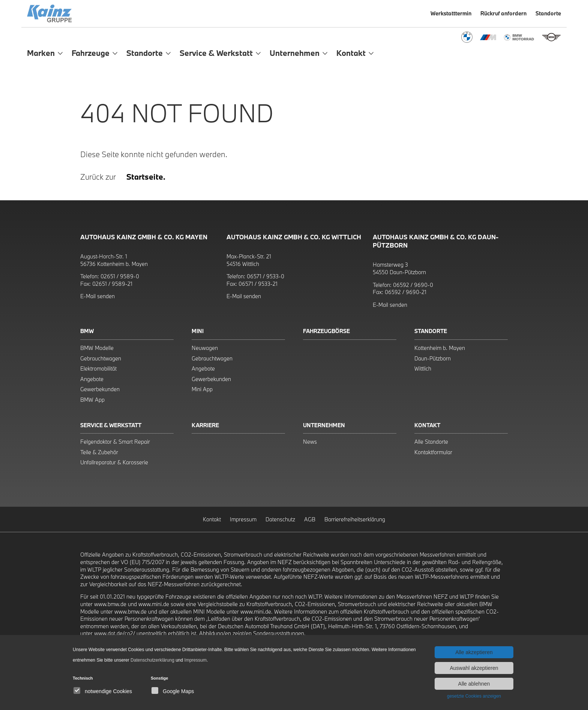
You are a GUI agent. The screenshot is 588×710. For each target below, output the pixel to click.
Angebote (92, 379)
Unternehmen (324, 425)
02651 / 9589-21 (112, 284)
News (310, 442)
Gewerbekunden (100, 389)
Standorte (431, 331)
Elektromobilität (98, 369)
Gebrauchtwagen (101, 358)
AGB (310, 519)
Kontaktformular (433, 452)
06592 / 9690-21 (406, 292)
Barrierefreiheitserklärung (355, 519)
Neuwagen (205, 348)
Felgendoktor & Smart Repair (115, 442)
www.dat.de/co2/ (115, 633)
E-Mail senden (97, 296)
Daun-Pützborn (433, 358)
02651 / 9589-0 (120, 276)
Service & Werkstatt (111, 425)
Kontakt (427, 425)
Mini (198, 331)
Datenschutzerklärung (152, 660)
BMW (87, 331)
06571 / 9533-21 (258, 284)
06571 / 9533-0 (265, 276)
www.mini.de (154, 604)
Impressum (243, 519)
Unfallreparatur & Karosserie (114, 462)
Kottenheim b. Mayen (440, 348)
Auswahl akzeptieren (474, 668)
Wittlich (423, 369)
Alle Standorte (431, 442)
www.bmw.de (110, 604)
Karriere (205, 425)
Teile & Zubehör (99, 452)
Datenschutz (280, 519)
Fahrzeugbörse (326, 331)
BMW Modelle (97, 348)
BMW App (92, 400)
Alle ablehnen (474, 684)
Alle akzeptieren (474, 652)
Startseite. (146, 177)
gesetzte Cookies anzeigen (474, 696)
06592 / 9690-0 (413, 285)
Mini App (202, 389)
